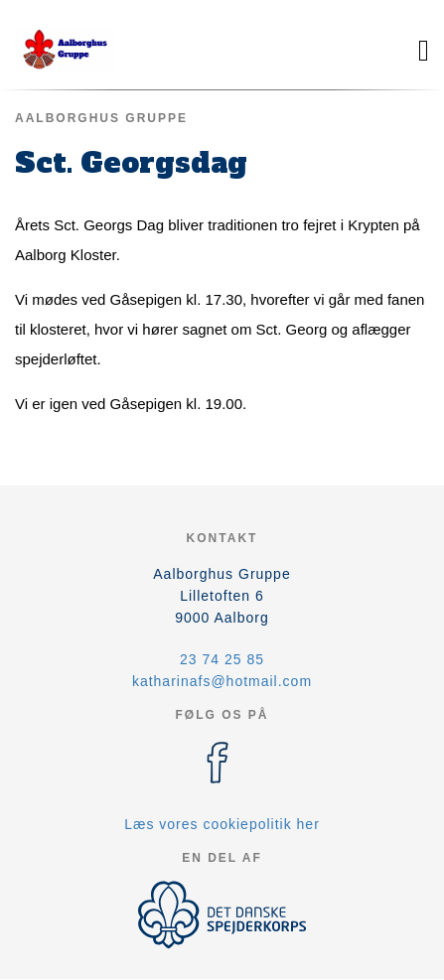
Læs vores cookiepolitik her (222, 824)
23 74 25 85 (222, 659)
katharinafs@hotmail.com (222, 681)
